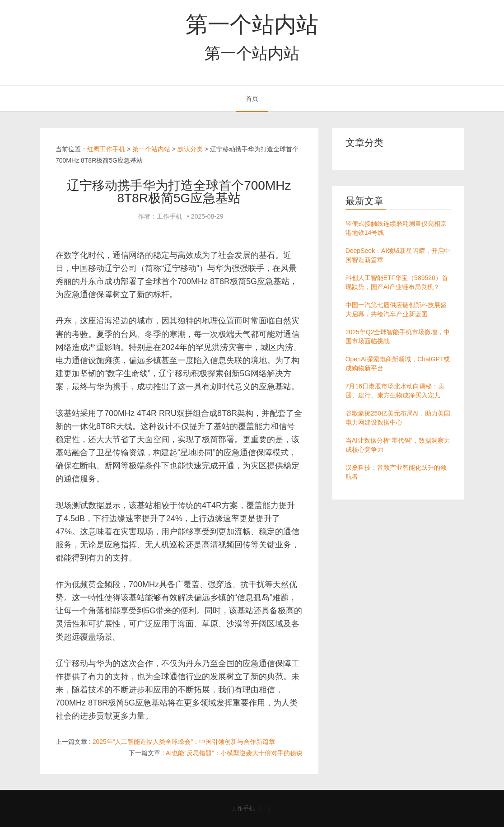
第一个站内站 (252, 24)
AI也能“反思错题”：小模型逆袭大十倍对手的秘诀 (234, 753)
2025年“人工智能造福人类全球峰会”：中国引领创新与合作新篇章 (184, 742)
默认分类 (190, 149)
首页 (252, 98)
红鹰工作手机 (106, 149)
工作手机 (243, 808)
